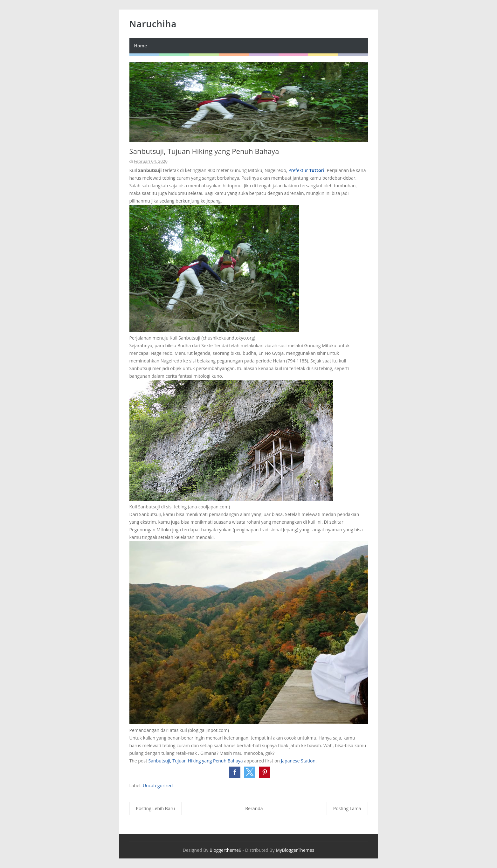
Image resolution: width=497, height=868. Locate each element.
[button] (235, 772)
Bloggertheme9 (225, 850)
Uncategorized (158, 785)
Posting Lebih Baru (156, 808)
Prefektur (306, 170)
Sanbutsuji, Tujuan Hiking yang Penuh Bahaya (196, 761)
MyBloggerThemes (295, 850)
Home (141, 46)
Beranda (254, 808)
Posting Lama (347, 808)
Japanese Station (298, 761)
